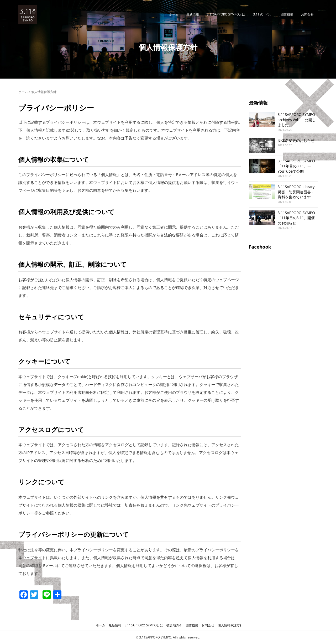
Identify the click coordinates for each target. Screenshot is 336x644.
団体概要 (287, 14)
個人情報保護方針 (230, 625)
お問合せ (307, 14)
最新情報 (193, 14)
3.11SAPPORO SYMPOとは (226, 14)
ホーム (174, 14)
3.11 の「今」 (263, 14)
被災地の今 (174, 625)
